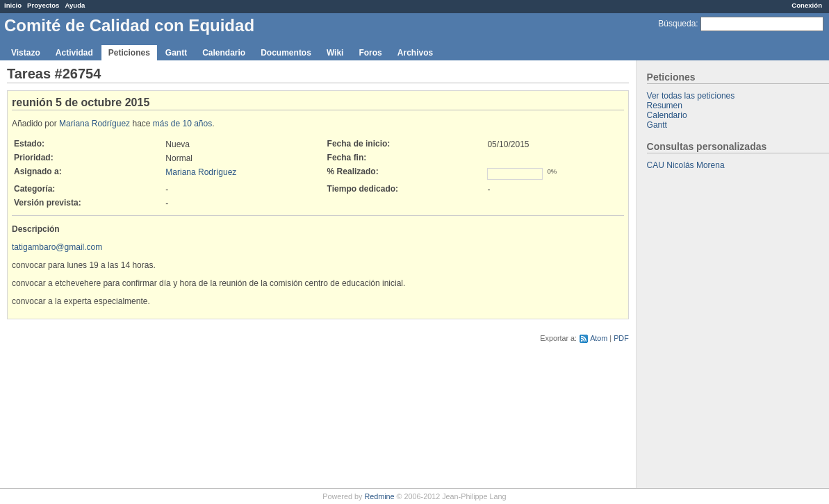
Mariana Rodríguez (95, 124)
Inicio (13, 5)
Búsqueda (677, 24)
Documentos (286, 53)
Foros (370, 53)
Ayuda (75, 5)
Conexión (807, 5)
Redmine (379, 496)
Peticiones (129, 53)
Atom (599, 338)
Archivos (415, 53)
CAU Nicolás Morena (686, 165)
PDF (621, 338)
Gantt (176, 53)
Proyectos (43, 5)
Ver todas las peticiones (691, 96)
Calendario (224, 53)
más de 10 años (182, 124)
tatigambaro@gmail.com (57, 247)
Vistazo (26, 53)
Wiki (335, 53)
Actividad (74, 53)
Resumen (665, 106)
